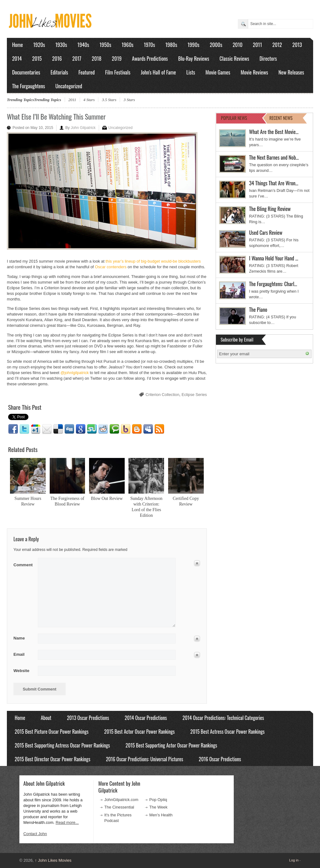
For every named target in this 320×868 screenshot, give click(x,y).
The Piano (258, 309)
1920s (39, 45)
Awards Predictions (150, 58)
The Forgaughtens (29, 86)
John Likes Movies (53, 860)
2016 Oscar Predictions (220, 759)
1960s (127, 45)
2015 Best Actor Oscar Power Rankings (139, 732)
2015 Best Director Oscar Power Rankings (52, 759)
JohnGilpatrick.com (121, 800)
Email (47, 429)
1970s (149, 45)
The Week (158, 807)
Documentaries (26, 72)
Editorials (59, 72)
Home (18, 45)
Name (24, 638)
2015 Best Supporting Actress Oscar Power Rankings (62, 745)
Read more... (67, 822)
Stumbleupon (92, 429)
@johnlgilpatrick (75, 373)
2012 (277, 45)
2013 (297, 45)
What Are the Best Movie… (274, 132)
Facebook (13, 429)
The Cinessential (119, 807)
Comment (24, 564)
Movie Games (218, 72)
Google (81, 429)
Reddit (103, 429)
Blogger (137, 429)
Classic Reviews (235, 58)
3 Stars (129, 100)
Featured (87, 72)
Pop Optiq (158, 800)
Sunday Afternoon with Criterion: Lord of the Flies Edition (146, 507)
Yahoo (126, 429)
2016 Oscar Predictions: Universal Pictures (145, 759)
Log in (294, 860)
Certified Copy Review (186, 501)
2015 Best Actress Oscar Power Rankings (227, 732)
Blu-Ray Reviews (194, 58)
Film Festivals (118, 72)
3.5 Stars (109, 100)
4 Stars (89, 100)
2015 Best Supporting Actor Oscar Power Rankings (171, 745)
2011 (257, 45)
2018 (96, 58)
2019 (117, 58)
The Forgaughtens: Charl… (273, 284)
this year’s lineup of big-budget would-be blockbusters (153, 261)
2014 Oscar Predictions (146, 718)
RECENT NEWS (281, 118)
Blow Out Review (107, 498)
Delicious (58, 429)
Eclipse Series (194, 395)
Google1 (36, 429)
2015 (37, 58)
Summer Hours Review (28, 501)
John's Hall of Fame (158, 72)
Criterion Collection (162, 395)
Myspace (148, 429)
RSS (159, 429)
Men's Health (161, 815)
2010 (237, 45)
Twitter (24, 429)
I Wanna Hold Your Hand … (274, 258)
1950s (105, 45)
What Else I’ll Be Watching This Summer (56, 116)
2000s (216, 45)
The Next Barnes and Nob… (274, 157)
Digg (69, 429)
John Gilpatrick (83, 128)
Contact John (35, 834)
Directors (268, 58)
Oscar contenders (111, 267)
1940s (83, 45)
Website (21, 671)
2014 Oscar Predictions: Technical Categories (223, 718)
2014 (17, 58)
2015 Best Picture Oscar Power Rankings (52, 732)
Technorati (114, 429)
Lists (191, 72)
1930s (61, 45)
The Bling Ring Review (270, 209)
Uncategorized (69, 86)
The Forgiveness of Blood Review (67, 501)
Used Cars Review (266, 232)
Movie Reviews (254, 72)
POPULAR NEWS (234, 118)
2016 (57, 58)
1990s (193, 45)
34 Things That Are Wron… (274, 183)
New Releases (291, 72)
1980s (171, 45)
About (46, 718)
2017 (77, 58)
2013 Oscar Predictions (88, 718)
